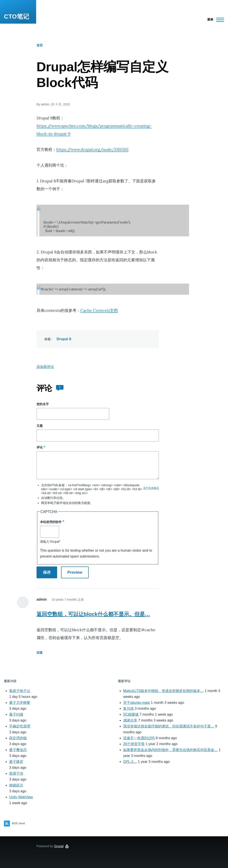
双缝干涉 (16, 773)
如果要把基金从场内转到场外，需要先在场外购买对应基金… (170, 750)
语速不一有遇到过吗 (139, 738)
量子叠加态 (18, 750)
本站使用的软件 (51, 522)
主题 (40, 426)
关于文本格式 (151, 488)
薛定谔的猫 (18, 738)
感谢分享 (130, 720)
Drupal (59, 846)
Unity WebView (21, 797)
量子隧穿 (16, 762)
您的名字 (43, 404)
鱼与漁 (128, 709)
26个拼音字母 (134, 744)
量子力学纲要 (20, 703)
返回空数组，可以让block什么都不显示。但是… (93, 614)
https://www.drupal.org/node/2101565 (92, 149)
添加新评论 (45, 367)
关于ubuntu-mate (137, 703)
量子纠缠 (16, 714)
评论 (40, 447)
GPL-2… (130, 762)
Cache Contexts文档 (99, 310)
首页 (40, 45)
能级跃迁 (16, 785)
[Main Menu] (214, 20)
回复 (40, 653)
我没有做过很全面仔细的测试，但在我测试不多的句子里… (169, 726)
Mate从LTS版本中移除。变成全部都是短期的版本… (163, 691)
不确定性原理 (20, 726)
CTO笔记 (17, 17)
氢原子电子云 (20, 691)
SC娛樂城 (131, 714)
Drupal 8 (64, 339)
